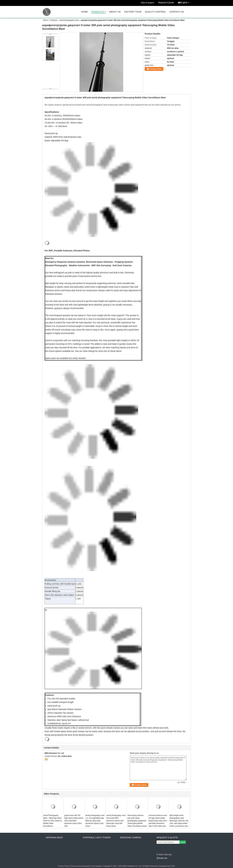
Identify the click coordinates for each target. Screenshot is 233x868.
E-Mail (160, 854)
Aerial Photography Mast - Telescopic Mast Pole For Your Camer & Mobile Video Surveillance (52, 821)
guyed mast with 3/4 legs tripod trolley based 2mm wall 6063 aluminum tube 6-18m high (74, 821)
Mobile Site (162, 858)
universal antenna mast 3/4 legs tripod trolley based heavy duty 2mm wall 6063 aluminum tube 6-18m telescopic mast (158, 822)
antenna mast (54, 837)
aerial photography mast (69, 20)
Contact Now (156, 69)
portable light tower (97, 837)
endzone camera (131, 837)
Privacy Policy (64, 866)
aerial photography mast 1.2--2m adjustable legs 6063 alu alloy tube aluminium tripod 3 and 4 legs (95, 821)
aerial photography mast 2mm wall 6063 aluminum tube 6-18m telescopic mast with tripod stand (116, 821)
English (186, 2)
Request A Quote (166, 3)
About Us (115, 12)
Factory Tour (133, 12)
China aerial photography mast (83, 866)
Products (98, 12)
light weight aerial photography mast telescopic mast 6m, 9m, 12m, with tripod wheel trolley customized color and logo (179, 822)
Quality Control (156, 12)
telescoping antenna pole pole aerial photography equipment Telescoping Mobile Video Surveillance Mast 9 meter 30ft (137, 822)
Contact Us (177, 12)
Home (84, 12)
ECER (172, 866)
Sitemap (168, 854)
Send (183, 842)
